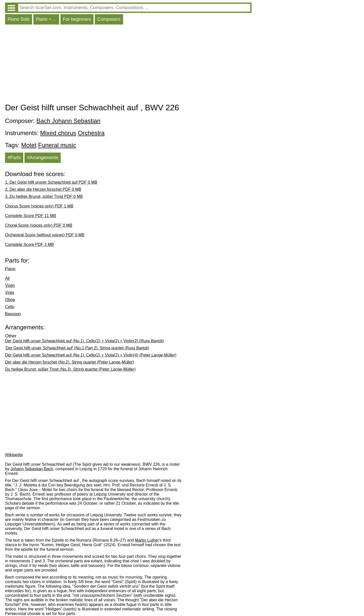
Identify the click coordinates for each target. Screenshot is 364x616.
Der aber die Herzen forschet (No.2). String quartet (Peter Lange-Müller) (70, 362)
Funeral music (57, 145)
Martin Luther (147, 540)
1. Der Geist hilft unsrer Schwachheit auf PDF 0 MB (51, 182)
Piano (10, 269)
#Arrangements (43, 158)
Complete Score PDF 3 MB (29, 245)
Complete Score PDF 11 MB (31, 216)
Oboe (10, 300)
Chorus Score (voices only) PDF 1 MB (39, 206)
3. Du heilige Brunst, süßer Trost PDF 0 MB (44, 196)
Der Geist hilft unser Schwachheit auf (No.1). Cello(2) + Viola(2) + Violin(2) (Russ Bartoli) (84, 341)
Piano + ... (46, 19)
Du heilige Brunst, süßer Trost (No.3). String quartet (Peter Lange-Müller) (70, 369)
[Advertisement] (128, 65)
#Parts (14, 158)
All (7, 278)
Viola (9, 293)
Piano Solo (19, 19)
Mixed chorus (58, 133)
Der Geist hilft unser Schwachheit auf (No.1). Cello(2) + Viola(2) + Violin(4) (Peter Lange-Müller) (91, 355)
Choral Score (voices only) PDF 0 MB (39, 225)
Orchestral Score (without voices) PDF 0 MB (45, 235)
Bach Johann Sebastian (69, 121)
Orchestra (91, 133)
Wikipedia (14, 455)
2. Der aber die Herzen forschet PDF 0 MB (43, 189)
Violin (10, 285)
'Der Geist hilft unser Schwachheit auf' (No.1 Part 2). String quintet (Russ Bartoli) (77, 348)
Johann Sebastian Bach (32, 469)
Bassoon (13, 314)
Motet (29, 145)
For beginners (77, 19)
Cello (10, 307)
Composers (109, 19)
